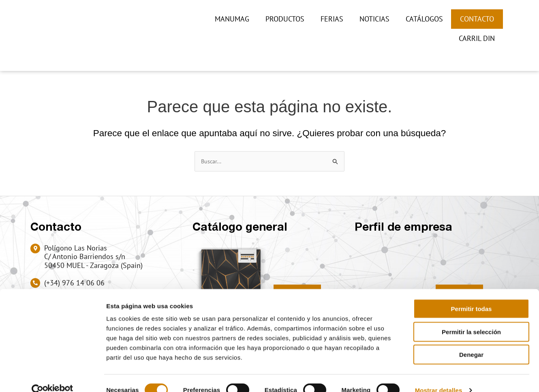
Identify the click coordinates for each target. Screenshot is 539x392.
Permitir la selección (471, 318)
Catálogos (424, 19)
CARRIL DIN (477, 38)
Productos (285, 19)
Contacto (477, 19)
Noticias (374, 19)
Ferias (332, 19)
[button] (496, 55)
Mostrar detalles (439, 376)
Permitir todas (472, 295)
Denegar (471, 340)
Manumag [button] (232, 19)
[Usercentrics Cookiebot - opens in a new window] (52, 376)
